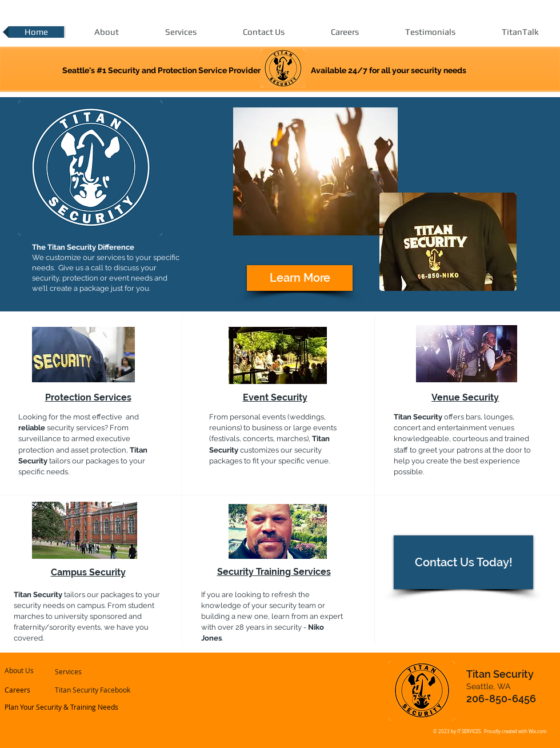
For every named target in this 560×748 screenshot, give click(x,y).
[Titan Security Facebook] (93, 690)
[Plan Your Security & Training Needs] (62, 707)
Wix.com (537, 731)
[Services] (85, 671)
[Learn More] (300, 278)
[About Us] (37, 670)
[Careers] (35, 690)
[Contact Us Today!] (463, 562)
